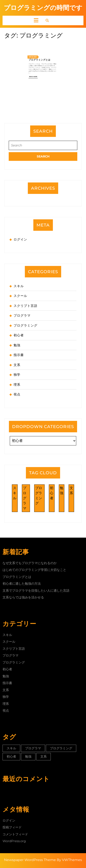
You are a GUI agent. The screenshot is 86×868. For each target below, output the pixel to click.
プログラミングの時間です (43, 8)
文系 (17, 365)
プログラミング (25, 325)
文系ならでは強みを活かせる (23, 597)
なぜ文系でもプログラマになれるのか (30, 563)
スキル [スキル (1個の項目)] (15, 493)
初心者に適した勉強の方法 (22, 584)
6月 (37, 40)
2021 (39, 40)
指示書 (19, 355)
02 (38, 40)
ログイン (20, 239)
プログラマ (22, 315)
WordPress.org (14, 841)
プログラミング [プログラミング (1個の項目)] (39, 496)
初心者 (19, 335)
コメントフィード (15, 834)
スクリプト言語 (25, 306)
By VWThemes (69, 860)
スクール (20, 296)
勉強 (17, 345)
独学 (17, 375)
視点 (17, 394)
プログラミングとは (41, 41)
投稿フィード (12, 827)
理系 (17, 385)
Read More (39, 49)
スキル (19, 286)
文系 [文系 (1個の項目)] (71, 490)
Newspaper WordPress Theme (30, 860)
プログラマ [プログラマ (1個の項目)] (25, 498)
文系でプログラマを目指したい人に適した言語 (36, 590)
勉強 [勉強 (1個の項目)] (62, 490)
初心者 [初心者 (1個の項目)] (52, 493)
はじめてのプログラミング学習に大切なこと (34, 570)
